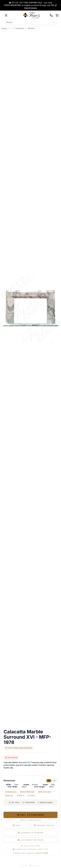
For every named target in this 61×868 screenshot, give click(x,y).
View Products (30, 8)
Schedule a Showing (30, 833)
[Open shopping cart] (57, 15)
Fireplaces (20, 28)
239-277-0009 (42, 853)
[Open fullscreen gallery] (30, 310)
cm (54, 781)
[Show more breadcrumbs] (11, 28)
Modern (31, 28)
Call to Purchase (30, 815)
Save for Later (30, 846)
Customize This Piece (30, 840)
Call (17, 825)
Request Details (44, 825)
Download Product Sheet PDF (30, 849)
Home (4, 28)
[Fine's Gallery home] (31, 15)
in (49, 781)
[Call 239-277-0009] (51, 15)
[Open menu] (6, 15)
